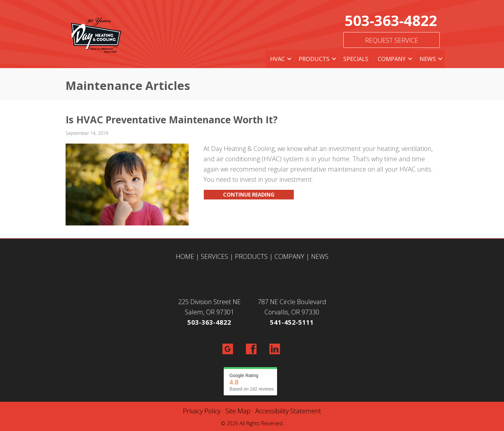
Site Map (238, 411)
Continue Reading (249, 195)
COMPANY (289, 256)
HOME (185, 256)
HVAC (277, 59)
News (428, 59)
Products (314, 59)
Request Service (392, 40)
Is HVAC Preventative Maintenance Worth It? (172, 120)
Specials (356, 59)
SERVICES (215, 256)
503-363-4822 (391, 20)
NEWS (320, 256)
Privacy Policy (202, 411)
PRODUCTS (251, 256)
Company (392, 59)
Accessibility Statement (288, 411)
